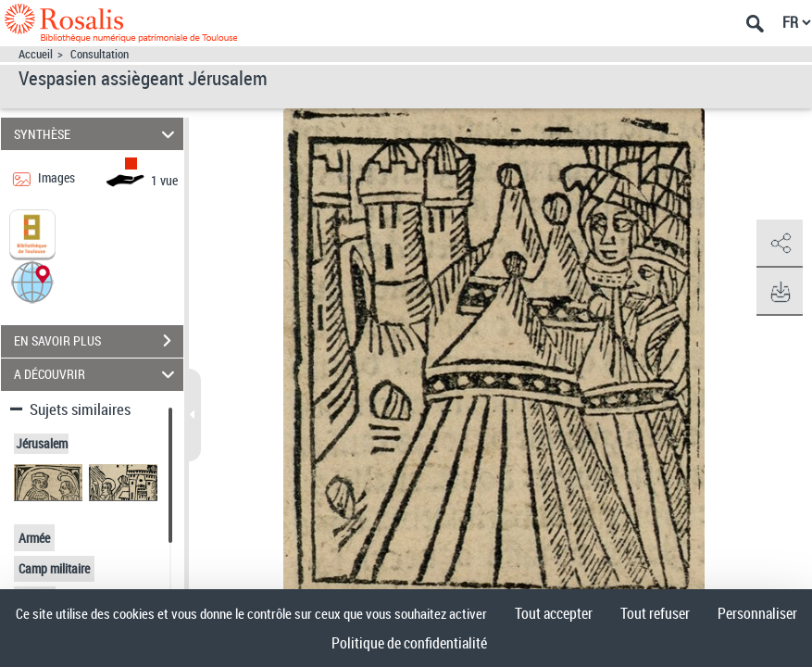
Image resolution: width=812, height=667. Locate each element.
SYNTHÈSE (97, 134)
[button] (32, 280)
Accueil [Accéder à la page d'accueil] (36, 54)
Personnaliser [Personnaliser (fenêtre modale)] (757, 613)
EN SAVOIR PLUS (99, 341)
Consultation (100, 54)
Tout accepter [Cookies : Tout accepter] (554, 613)
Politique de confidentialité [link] (409, 643)
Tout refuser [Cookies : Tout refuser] (655, 613)
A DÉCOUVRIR (97, 375)
